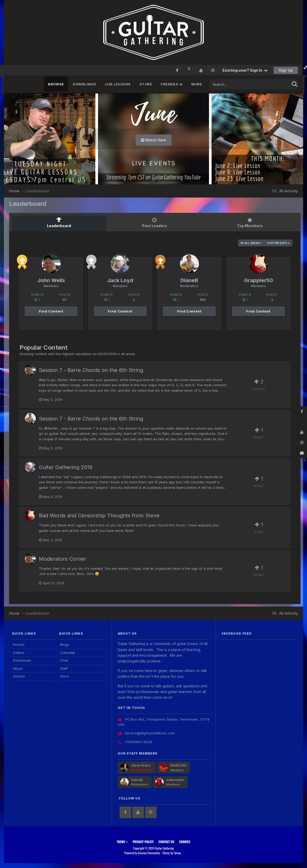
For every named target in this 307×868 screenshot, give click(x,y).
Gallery (19, 652)
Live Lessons (118, 84)
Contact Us (166, 841)
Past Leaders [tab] (154, 223)
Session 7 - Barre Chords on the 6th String (91, 370)
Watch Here (154, 140)
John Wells (51, 280)
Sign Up (286, 70)
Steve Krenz (141, 765)
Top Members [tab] (250, 223)
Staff (64, 668)
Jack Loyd (120, 280)
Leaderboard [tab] (59, 223)
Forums (19, 644)
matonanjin (175, 779)
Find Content (51, 311)
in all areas (251, 243)
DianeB (189, 280)
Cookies (185, 841)
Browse (56, 84)
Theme (122, 841)
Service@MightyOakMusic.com (150, 733)
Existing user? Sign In (245, 70)
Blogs (65, 644)
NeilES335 (178, 765)
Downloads (85, 84)
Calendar (68, 652)
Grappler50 (259, 280)
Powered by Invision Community (142, 853)
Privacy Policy (143, 841)
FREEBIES (172, 84)
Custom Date (278, 243)
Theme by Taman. (172, 853)
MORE (197, 84)
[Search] (235, 84)
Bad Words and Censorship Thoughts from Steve (99, 515)
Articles (19, 676)
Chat (64, 660)
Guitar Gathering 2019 (66, 467)
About (18, 668)
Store (146, 84)
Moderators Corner (63, 559)
